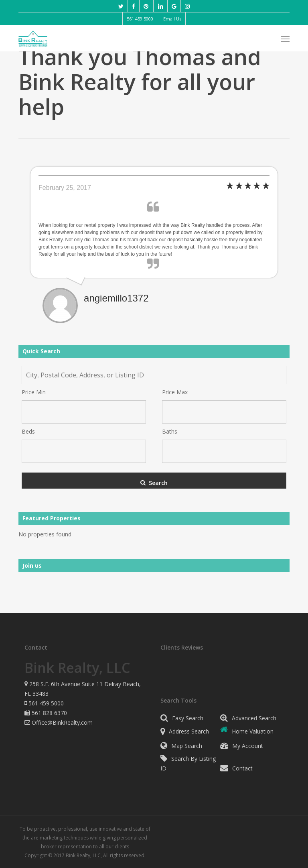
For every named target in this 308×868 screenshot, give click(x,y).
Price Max (175, 392)
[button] (285, 39)
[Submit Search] (154, 481)
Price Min (34, 392)
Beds (28, 431)
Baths (170, 431)
